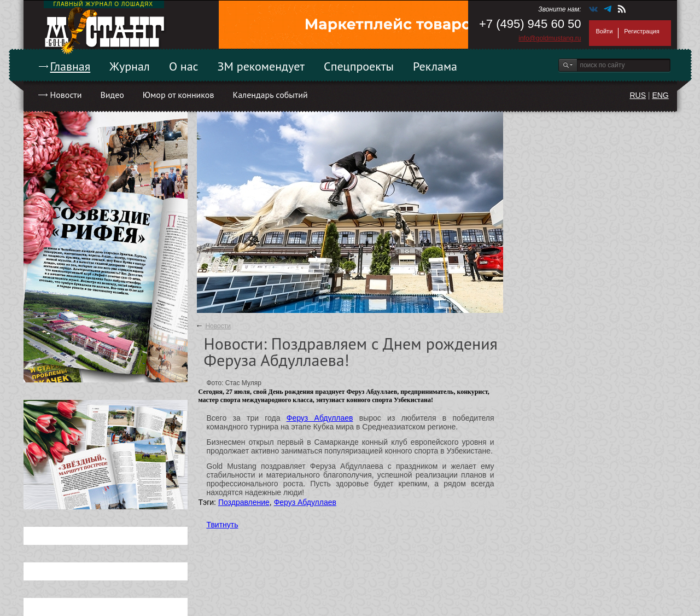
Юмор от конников (179, 95)
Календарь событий (270, 95)
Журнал (130, 66)
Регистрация (641, 31)
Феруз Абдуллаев (320, 418)
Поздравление (244, 502)
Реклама (435, 66)
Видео (112, 95)
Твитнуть (223, 525)
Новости (66, 95)
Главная (71, 66)
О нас (184, 66)
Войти (605, 31)
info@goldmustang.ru (550, 38)
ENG (660, 95)
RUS (638, 95)
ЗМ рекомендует (261, 66)
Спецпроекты (359, 66)
